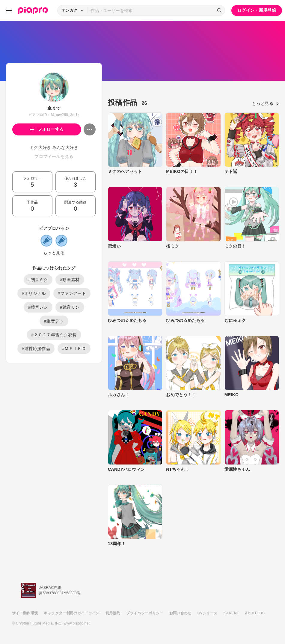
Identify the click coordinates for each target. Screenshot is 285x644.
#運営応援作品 (36, 349)
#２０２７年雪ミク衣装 (54, 335)
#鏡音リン (70, 307)
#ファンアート (72, 293)
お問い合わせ (180, 613)
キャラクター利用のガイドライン (71, 613)
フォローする (47, 129)
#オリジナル (34, 293)
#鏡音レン (38, 307)
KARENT (231, 613)
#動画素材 (70, 280)
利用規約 (113, 613)
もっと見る (54, 253)
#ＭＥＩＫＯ (74, 349)
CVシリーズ (208, 613)
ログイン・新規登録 (257, 10)
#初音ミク (38, 280)
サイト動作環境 (25, 613)
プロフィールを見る (54, 156)
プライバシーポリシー (145, 613)
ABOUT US (255, 613)
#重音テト (54, 321)
